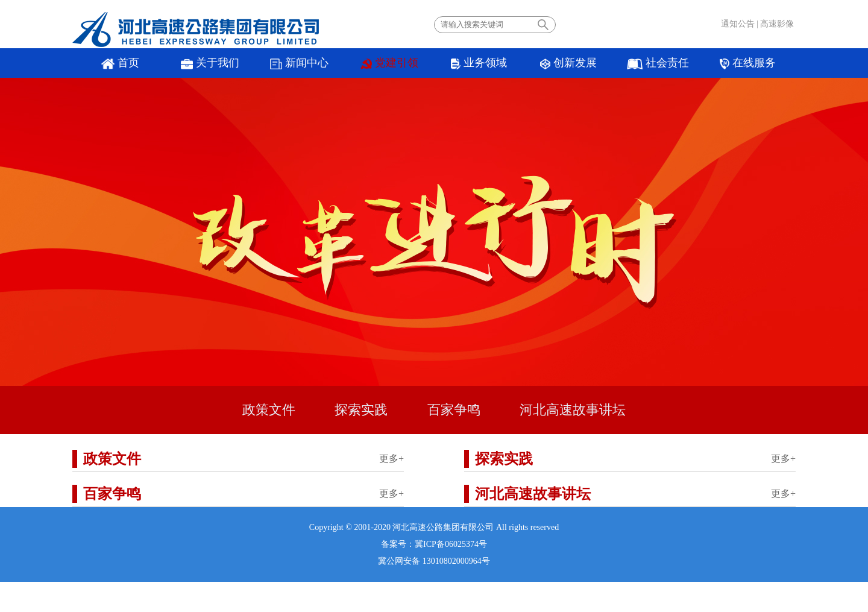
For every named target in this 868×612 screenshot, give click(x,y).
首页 (120, 63)
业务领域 (479, 63)
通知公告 (738, 24)
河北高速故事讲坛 (573, 410)
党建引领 (389, 63)
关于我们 (210, 63)
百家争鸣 (454, 410)
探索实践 (361, 410)
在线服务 (747, 63)
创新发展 (568, 63)
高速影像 (777, 24)
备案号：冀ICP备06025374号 (434, 544)
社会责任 (658, 63)
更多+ (392, 459)
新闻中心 (299, 63)
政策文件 (269, 410)
